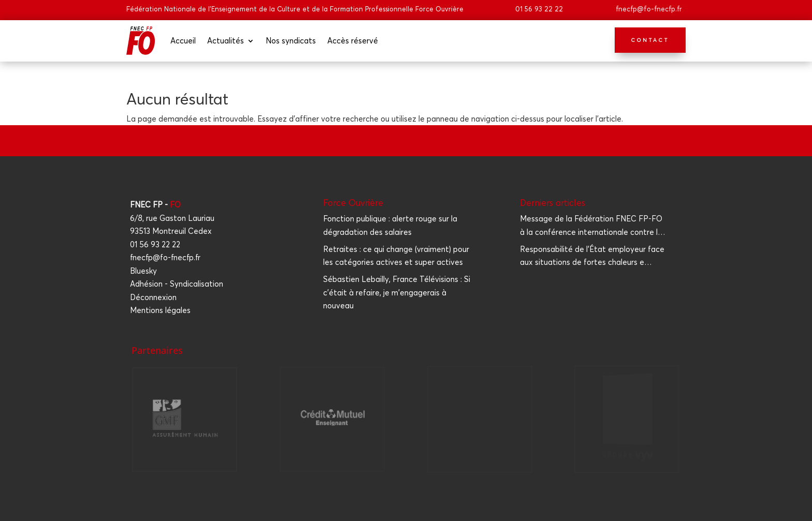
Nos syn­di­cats (291, 41)
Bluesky (143, 271)
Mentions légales (160, 310)
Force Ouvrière (353, 203)
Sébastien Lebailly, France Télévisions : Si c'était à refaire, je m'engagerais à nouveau (397, 292)
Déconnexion (153, 297)
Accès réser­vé (353, 41)
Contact (650, 40)
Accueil (183, 41)
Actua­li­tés (226, 41)
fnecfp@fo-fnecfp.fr (649, 9)
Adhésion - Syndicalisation (177, 284)
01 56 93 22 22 (539, 9)
